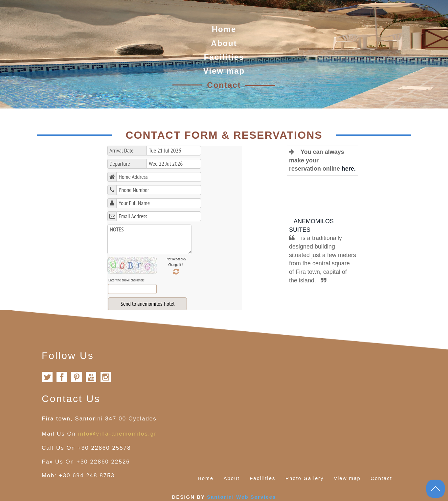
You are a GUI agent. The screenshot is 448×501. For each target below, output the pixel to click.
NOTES (149, 239)
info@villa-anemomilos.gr (117, 434)
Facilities (224, 57)
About (224, 43)
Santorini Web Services (241, 497)
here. (349, 169)
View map (224, 71)
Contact (224, 85)
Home (224, 29)
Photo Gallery (305, 478)
